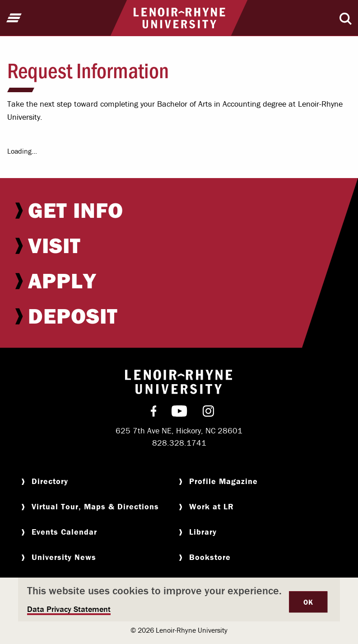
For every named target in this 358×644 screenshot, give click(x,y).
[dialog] (179, 599)
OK (308, 602)
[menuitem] (179, 210)
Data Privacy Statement (69, 609)
